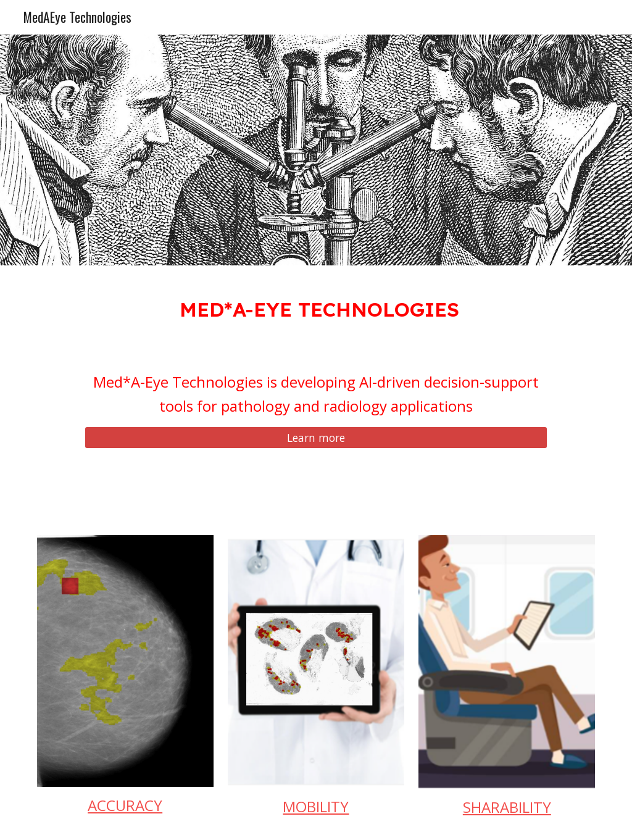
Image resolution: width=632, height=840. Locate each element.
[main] (316, 306)
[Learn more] (316, 438)
